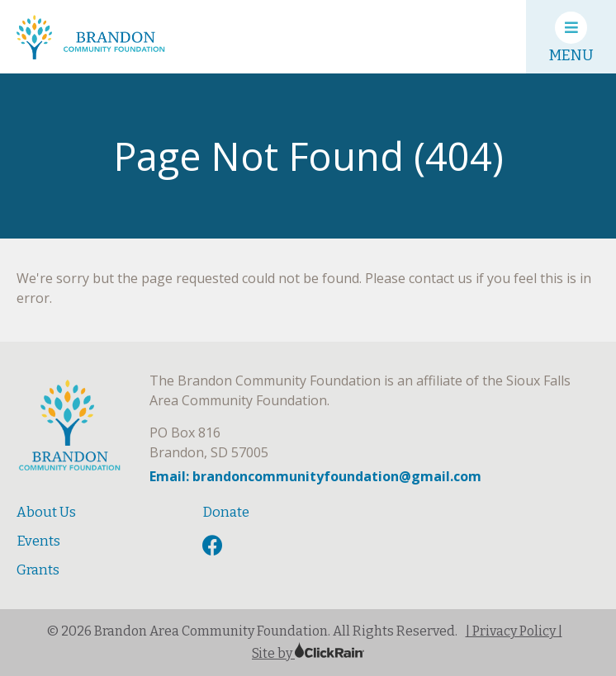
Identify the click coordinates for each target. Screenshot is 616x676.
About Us (46, 512)
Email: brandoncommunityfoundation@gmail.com (315, 476)
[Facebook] (215, 546)
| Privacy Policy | (514, 631)
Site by (308, 653)
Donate (226, 512)
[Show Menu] (571, 37)
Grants (38, 570)
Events (38, 541)
